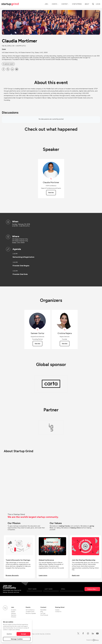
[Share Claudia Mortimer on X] (8, 69)
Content (65, 4)
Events (55, 4)
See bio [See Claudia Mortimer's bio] (51, 193)
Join (46, 4)
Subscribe (92, 589)
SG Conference (30, 610)
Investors (14, 610)
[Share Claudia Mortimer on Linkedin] (12, 69)
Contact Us (58, 612)
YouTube (43, 613)
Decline (9, 634)
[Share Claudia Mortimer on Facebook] (4, 69)
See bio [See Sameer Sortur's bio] (37, 344)
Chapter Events (30, 612)
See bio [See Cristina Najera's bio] (65, 344)
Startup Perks (77, 4)
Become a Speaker (31, 613)
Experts (13, 612)
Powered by (93, 640)
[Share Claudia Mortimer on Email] (17, 69)
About (87, 4)
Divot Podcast (44, 615)
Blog (42, 612)
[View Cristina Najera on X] (65, 330)
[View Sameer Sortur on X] (37, 330)
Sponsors (14, 615)
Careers (57, 610)
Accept (24, 634)
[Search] (93, 4)
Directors (14, 617)
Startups (13, 613)
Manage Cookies (17, 639)
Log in (98, 4)
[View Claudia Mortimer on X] (51, 179)
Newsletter (43, 610)
